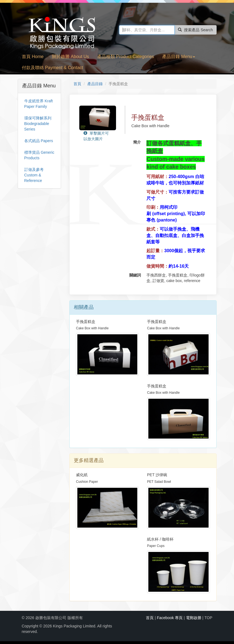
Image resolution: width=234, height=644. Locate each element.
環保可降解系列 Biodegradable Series (38, 124)
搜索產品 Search (195, 30)
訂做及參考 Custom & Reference (34, 175)
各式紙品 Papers (39, 141)
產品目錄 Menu (178, 57)
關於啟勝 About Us (70, 57)
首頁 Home (33, 57)
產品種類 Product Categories (126, 57)
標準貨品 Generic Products (39, 155)
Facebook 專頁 (170, 618)
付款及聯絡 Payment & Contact (52, 68)
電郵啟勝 (194, 618)
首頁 (77, 84)
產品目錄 (95, 84)
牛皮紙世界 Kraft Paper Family (39, 104)
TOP (208, 618)
